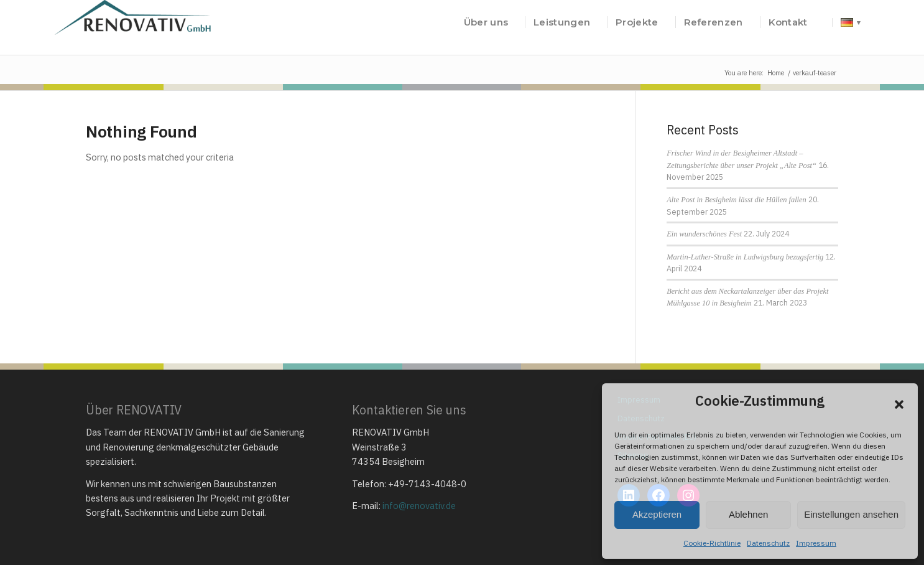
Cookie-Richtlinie (712, 543)
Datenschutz (768, 543)
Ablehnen (748, 514)
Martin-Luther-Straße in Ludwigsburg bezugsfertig (745, 257)
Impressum (816, 543)
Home (776, 73)
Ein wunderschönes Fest (704, 234)
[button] (899, 404)
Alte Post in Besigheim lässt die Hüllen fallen (736, 200)
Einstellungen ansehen (851, 514)
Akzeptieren (657, 514)
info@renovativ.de (419, 506)
